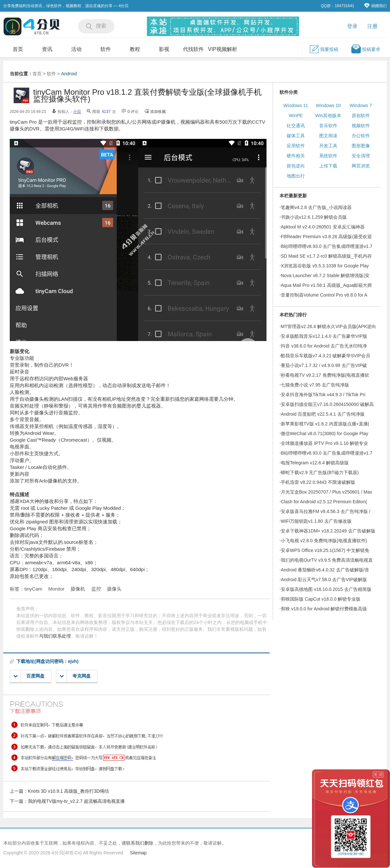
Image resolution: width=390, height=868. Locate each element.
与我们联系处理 (55, 636)
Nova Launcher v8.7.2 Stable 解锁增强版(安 (325, 275)
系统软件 (328, 156)
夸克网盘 (75, 676)
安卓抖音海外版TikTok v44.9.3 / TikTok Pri (323, 395)
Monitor (57, 589)
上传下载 (328, 166)
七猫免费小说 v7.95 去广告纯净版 (315, 385)
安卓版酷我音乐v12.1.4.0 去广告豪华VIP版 (324, 336)
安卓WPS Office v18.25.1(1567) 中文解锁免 (325, 550)
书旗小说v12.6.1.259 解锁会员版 (314, 217)
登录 (352, 26)
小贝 (77, 112)
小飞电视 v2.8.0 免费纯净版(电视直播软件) (324, 541)
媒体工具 (296, 136)
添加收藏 (158, 112)
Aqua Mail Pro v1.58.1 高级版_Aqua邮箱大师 (326, 285)
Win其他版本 (328, 116)
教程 (135, 49)
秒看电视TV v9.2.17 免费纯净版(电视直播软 (325, 375)
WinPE (296, 116)
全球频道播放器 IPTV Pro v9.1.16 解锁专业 (324, 443)
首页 (18, 49)
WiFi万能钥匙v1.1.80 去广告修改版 (316, 521)
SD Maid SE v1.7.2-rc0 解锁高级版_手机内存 (326, 256)
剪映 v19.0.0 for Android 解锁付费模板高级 (324, 609)
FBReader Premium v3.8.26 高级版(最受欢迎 (326, 237)
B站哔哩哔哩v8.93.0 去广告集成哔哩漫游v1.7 (327, 246)
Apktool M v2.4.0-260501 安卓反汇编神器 (323, 227)
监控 (96, 589)
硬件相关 (296, 156)
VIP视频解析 (223, 49)
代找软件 (193, 49)
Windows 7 (361, 105)
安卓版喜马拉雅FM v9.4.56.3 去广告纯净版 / (325, 511)
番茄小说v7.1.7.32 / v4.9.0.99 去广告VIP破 (324, 365)
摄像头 (114, 589)
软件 (106, 49)
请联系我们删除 (137, 843)
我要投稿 (324, 49)
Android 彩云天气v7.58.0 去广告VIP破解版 (324, 580)
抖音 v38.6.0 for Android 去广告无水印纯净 (324, 346)
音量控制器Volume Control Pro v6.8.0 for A (324, 295)
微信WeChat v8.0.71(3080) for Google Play (325, 434)
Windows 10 (328, 105)
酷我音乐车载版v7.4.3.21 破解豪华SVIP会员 (325, 356)
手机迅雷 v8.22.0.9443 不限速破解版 (318, 482)
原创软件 (361, 116)
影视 (164, 49)
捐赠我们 (375, 6)
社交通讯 (296, 126)
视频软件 (361, 126)
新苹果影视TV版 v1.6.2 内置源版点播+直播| (325, 424)
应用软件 (296, 146)
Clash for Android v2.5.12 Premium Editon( (324, 502)
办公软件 (361, 136)
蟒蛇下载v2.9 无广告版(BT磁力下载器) (320, 472)
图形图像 (361, 146)
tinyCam (33, 589)
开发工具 (328, 146)
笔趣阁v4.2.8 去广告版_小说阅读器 (316, 207)
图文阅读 (328, 136)
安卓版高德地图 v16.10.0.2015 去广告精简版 (326, 589)
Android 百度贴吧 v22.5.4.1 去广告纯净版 (323, 414)
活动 (76, 49)
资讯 (47, 49)
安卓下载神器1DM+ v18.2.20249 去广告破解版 (328, 531)
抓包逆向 (296, 166)
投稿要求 (366, 49)
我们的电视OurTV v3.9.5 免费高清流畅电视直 (327, 560)
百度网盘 (29, 676)
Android (69, 74)
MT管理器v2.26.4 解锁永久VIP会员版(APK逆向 (328, 326)
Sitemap (138, 853)
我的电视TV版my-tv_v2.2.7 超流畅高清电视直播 (76, 801)
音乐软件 (328, 126)
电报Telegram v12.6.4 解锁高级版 (315, 463)
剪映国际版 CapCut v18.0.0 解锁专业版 (321, 599)
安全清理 (361, 156)
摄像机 (78, 589)
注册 (372, 26)
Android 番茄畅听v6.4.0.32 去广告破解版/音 (325, 570)
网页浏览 (361, 166)
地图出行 (296, 176)
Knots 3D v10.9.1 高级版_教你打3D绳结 (68, 791)
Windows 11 (296, 105)
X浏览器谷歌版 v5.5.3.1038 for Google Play (325, 266)
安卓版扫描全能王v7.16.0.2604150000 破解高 (327, 404)
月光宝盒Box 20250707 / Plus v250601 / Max (326, 492)
